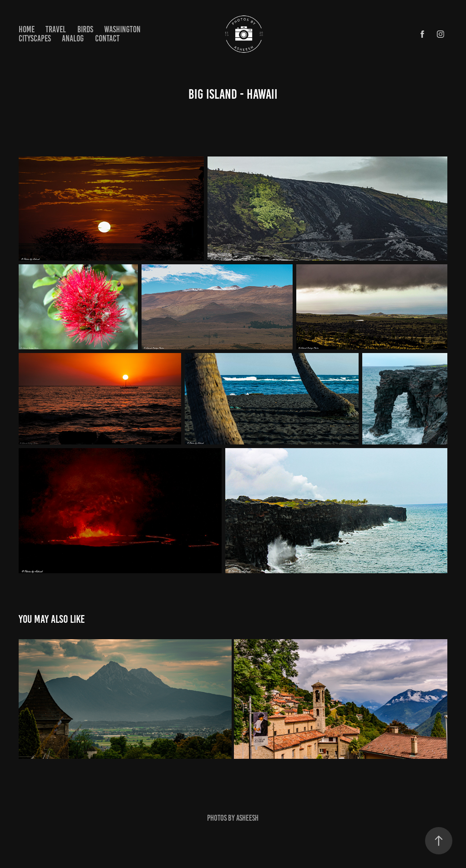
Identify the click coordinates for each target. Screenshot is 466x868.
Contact (107, 38)
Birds (85, 29)
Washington (122, 29)
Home (27, 29)
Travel (56, 29)
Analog (73, 38)
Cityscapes (35, 38)
